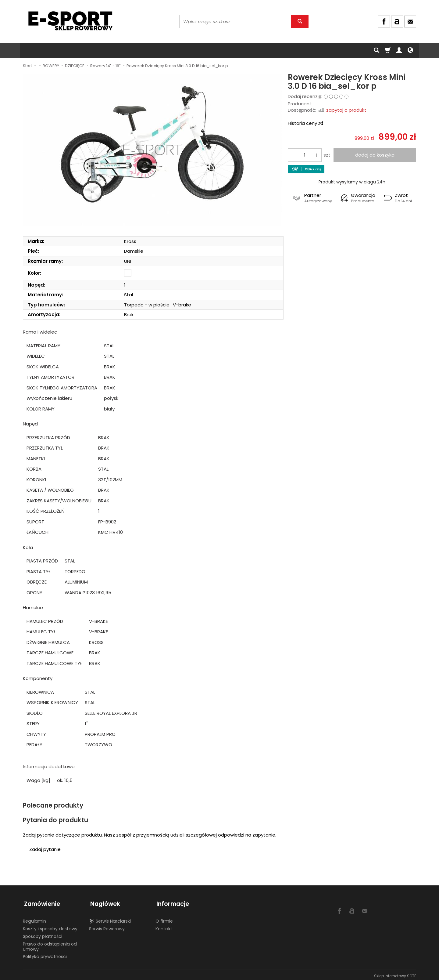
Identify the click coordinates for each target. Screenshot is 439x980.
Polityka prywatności (45, 954)
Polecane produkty (53, 806)
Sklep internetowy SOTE (395, 974)
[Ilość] (304, 155)
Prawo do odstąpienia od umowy (50, 944)
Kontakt (164, 927)
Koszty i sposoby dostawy (50, 927)
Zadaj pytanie (45, 850)
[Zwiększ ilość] (293, 155)
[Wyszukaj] (300, 22)
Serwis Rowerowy (107, 927)
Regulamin (34, 919)
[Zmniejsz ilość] (315, 155)
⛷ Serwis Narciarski (110, 919)
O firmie (164, 919)
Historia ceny (305, 123)
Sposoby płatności (43, 934)
